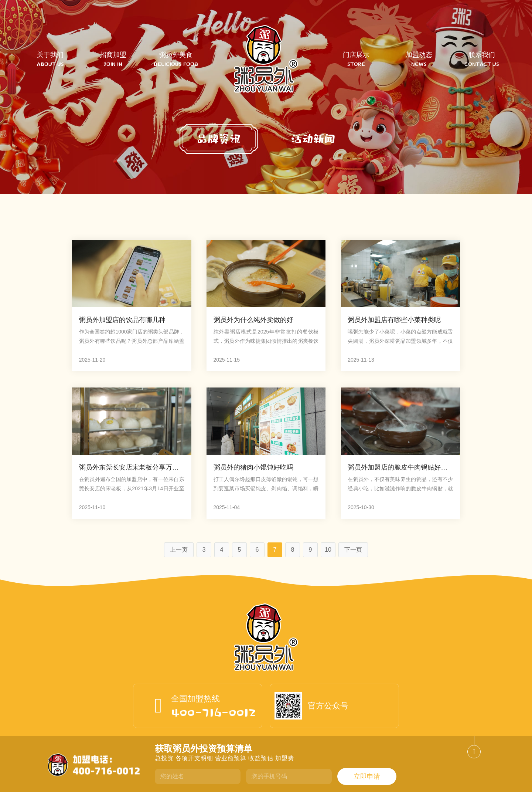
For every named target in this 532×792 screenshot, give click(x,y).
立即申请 (367, 776)
